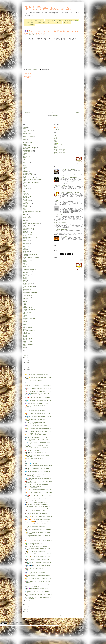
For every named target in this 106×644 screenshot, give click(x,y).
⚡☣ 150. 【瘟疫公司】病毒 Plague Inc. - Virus (35, 433)
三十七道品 (25, 169)
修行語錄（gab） (57, 146)
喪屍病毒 (25, 250)
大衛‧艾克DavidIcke (27, 213)
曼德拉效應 (25, 166)
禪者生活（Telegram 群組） (60, 154)
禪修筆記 (25, 332)
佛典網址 (47, 20)
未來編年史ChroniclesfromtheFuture (30, 237)
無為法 (24, 326)
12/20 (27, 361)
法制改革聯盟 (26, 216)
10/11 (27, 369)
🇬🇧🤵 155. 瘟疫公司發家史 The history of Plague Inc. (36, 422)
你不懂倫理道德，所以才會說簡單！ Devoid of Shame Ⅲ (65, 223)
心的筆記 (25, 256)
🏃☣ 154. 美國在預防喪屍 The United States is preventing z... (38, 424)
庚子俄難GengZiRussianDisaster (30, 178)
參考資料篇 (25, 248)
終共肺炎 (34, 35)
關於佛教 (25, 343)
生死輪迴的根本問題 (27, 289)
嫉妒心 (24, 253)
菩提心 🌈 (76, 20)
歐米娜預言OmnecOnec (28, 283)
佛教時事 (25, 140)
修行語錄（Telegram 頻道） (60, 149)
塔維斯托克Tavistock (27, 274)
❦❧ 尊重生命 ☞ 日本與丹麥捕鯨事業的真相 (68, 207)
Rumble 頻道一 (50, 22)
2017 (26, 608)
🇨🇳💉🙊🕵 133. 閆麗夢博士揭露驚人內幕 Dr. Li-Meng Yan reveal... (39, 477)
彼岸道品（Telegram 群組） (60, 151)
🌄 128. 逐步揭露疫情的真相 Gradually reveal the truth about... (38, 488)
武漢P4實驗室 (26, 138)
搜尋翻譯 (59, 20)
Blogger (60, 615)
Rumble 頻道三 (67, 22)
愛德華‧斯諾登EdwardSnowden (29, 318)
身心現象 (25, 227)
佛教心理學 (25, 222)
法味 (26, 20)
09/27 (27, 373)
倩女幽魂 (25, 305)
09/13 (27, 602)
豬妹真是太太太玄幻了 (27, 341)
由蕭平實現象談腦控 (27, 218)
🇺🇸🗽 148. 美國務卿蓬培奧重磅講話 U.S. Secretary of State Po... (38, 438)
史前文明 (25, 273)
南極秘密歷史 (26, 184)
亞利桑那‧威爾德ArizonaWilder (29, 269)
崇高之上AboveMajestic (28, 196)
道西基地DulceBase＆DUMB (29, 228)
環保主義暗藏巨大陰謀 (27, 328)
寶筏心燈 (25, 314)
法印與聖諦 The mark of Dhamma (61, 230)
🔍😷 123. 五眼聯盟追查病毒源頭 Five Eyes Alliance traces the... (38, 501)
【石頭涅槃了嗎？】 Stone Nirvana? (61, 215)
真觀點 (24, 263)
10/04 (27, 371)
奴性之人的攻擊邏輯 (27, 312)
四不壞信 (25, 311)
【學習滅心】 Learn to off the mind (61, 200)
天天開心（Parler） (58, 148)
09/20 (27, 600)
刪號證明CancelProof (27, 308)
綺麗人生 (27, 22)
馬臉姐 (24, 347)
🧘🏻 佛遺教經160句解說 (30, 25)
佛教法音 (25, 300)
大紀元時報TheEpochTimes (28, 234)
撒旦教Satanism (26, 198)
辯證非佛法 (25, 242)
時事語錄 (25, 320)
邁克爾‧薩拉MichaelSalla (28, 230)
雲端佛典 (25, 346)
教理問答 (25, 214)
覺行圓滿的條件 (26, 164)
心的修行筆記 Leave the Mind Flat (30, 190)
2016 (26, 610)
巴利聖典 (25, 277)
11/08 (27, 366)
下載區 (31, 20)
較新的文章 (28, 112)
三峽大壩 (25, 268)
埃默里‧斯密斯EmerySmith (28, 233)
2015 (26, 611)
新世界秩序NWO (26, 146)
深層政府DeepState (27, 260)
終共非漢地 (25, 153)
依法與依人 (25, 210)
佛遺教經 (25, 231)
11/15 (27, 364)
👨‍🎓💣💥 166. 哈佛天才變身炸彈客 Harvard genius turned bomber (38, 393)
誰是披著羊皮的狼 (27, 340)
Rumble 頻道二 (58, 22)
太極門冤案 (25, 159)
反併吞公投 (25, 176)
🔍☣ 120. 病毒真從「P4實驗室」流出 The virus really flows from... (38, 506)
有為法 (24, 323)
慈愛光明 (25, 185)
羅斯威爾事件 (26, 335)
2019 (26, 604)
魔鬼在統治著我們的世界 (28, 152)
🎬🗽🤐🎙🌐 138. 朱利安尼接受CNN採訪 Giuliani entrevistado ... (38, 464)
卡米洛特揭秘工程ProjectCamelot (30, 147)
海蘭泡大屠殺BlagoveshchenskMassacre (31, 182)
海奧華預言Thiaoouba (27, 204)
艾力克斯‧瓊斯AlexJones (28, 294)
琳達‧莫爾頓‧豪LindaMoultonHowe (30, 239)
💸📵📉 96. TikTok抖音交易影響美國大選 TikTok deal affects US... (38, 571)
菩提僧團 (25, 337)
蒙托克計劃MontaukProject (28, 225)
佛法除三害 (25, 191)
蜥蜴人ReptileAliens (27, 156)
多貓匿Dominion (26, 135)
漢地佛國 (38, 35)
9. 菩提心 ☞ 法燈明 (64, 236)
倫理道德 (25, 144)
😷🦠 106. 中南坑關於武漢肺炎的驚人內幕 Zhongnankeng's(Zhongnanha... (34, 544)
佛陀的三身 (25, 303)
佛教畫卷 (25, 245)
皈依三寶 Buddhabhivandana (29, 331)
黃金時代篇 (25, 266)
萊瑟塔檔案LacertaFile (27, 338)
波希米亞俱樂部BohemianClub (29, 286)
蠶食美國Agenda (26, 207)
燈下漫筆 (25, 262)
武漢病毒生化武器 (27, 285)
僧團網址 (53, 20)
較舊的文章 (78, 112)
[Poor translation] (5, 624)
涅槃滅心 (25, 325)
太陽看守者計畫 (26, 251)
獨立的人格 (25, 288)
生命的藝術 (25, 329)
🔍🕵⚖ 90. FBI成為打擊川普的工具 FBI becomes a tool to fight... (38, 587)
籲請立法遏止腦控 (27, 334)
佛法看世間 (25, 247)
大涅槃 (36, 20)
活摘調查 (25, 199)
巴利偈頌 (25, 315)
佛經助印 (25, 302)
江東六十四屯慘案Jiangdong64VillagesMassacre (33, 179)
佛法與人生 (30, 35)
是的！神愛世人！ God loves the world (67, 170)
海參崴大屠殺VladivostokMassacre (30, 181)
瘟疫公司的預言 (44, 35)
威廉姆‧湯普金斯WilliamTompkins (30, 193)
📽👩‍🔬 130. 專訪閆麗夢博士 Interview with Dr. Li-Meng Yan (37, 484)
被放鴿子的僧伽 (26, 240)
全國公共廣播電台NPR (28, 271)
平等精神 (25, 280)
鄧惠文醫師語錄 (26, 244)
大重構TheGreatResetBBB (28, 136)
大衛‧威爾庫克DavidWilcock (29, 149)
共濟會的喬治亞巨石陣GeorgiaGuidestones (32, 211)
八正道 (24, 306)
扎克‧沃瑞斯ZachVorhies (28, 282)
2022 (26, 354)
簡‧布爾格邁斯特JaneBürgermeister (30, 292)
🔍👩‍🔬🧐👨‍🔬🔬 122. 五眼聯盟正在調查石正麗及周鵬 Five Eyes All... (38, 503)
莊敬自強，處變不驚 (27, 133)
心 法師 (57, 127)
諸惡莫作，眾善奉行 (27, 201)
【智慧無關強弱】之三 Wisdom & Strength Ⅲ (63, 185)
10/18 (27, 368)
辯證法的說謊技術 (27, 188)
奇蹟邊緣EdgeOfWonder (28, 150)
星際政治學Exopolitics (27, 155)
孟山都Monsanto (26, 236)
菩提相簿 (25, 170)
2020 (26, 357)
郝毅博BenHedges (27, 297)
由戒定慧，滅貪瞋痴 (27, 173)
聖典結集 (56, 142)
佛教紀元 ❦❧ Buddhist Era (48, 8)
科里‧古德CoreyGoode (27, 143)
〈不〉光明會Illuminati (27, 130)
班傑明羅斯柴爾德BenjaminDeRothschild (31, 224)
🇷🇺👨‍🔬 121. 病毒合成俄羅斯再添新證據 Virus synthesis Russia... (38, 504)
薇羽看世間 (25, 161)
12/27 (27, 359)
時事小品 (25, 259)
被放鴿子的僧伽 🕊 (58, 145)
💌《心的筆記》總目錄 (41, 22)
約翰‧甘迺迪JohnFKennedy (28, 265)
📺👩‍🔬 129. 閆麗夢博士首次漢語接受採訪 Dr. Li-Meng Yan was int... (38, 486)
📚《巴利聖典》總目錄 (68, 20)
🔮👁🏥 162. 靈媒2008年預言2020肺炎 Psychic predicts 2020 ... (38, 403)
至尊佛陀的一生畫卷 (27, 187)
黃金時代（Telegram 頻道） (60, 152)
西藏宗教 (25, 158)
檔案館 (33, 22)
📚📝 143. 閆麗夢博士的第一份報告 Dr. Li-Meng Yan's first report (38, 451)
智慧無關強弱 (26, 202)
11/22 (27, 362)
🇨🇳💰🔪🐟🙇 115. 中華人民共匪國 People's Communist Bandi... (38, 519)
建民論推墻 (25, 317)
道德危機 (25, 167)
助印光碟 (42, 20)
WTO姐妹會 (25, 299)
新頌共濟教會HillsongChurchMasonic (30, 257)
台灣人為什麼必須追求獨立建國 (29, 309)
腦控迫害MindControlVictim (28, 175)
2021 (26, 356)
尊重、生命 (25, 195)
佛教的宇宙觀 (26, 208)
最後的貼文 (25, 321)
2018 (26, 606)
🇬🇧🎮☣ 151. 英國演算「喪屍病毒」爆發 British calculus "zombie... (38, 431)
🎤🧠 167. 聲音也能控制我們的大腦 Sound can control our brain (38, 391)
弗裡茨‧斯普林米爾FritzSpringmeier (30, 254)
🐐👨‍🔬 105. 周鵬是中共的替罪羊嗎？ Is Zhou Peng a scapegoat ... (38, 547)
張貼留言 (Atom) (54, 116)
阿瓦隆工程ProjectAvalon (28, 344)
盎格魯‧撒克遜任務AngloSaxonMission (31, 219)
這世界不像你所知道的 (27, 295)
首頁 (53, 112)
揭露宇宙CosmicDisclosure (28, 141)
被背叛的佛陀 (26, 172)
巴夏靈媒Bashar (26, 279)
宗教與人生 (25, 276)
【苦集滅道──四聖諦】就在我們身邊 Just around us (70, 192)
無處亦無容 (25, 205)
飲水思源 (25, 221)
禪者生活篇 (25, 291)
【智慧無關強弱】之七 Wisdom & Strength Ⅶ (69, 178)
